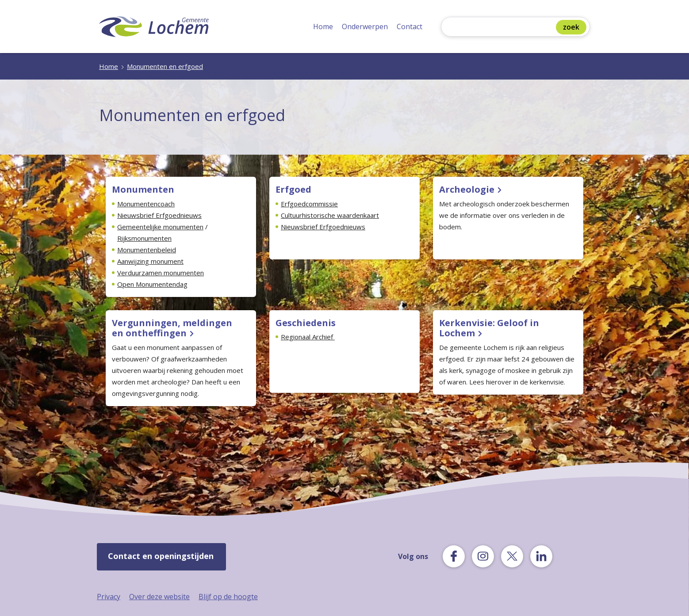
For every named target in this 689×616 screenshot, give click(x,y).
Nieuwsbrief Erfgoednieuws (159, 215)
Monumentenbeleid (147, 250)
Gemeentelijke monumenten (160, 227)
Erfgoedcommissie (309, 204)
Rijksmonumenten (144, 238)
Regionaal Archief (308, 337)
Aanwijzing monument (150, 261)
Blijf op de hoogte (228, 597)
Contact (410, 27)
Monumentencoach (146, 204)
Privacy (109, 597)
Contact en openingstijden (161, 556)
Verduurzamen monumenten (161, 273)
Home (323, 27)
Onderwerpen (365, 27)
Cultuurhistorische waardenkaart (330, 215)
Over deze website (159, 597)
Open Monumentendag (152, 284)
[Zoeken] (501, 28)
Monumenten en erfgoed (165, 66)
